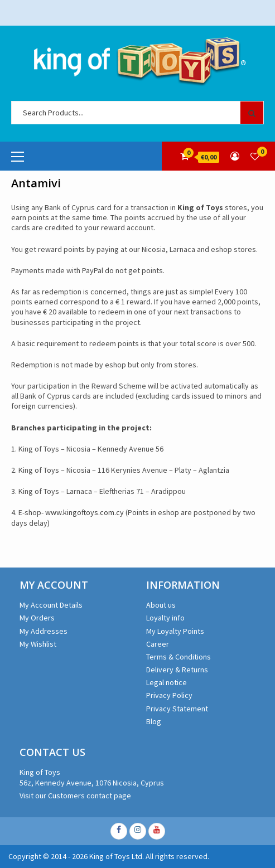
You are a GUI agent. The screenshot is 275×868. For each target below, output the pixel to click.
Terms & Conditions (178, 657)
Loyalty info (165, 618)
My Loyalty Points (175, 631)
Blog (154, 721)
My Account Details (51, 605)
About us (161, 605)
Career (158, 644)
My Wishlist (38, 644)
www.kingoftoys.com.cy (85, 512)
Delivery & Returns (177, 670)
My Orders (37, 618)
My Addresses (44, 631)
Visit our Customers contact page (75, 796)
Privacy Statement (177, 709)
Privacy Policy (169, 695)
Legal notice (167, 682)
